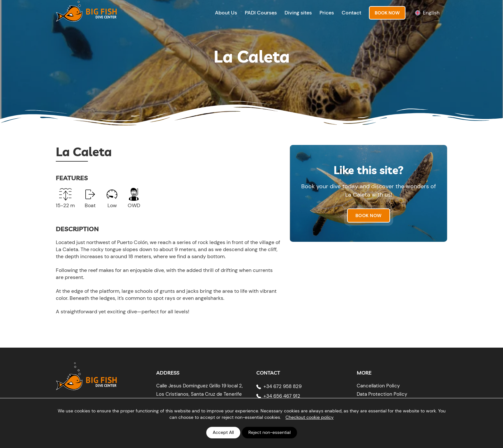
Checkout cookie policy (310, 417)
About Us (226, 13)
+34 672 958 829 (282, 386)
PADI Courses (261, 13)
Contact (351, 13)
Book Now (387, 13)
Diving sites (298, 13)
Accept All (223, 432)
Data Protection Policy (382, 394)
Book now (369, 216)
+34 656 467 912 (282, 396)
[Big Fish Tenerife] (86, 377)
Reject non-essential (269, 432)
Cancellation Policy (378, 386)
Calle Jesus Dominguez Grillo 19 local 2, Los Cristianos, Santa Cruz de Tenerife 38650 (200, 394)
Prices (327, 13)
